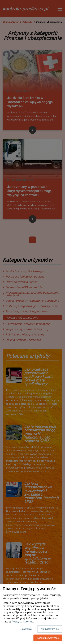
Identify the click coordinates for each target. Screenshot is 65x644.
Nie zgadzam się (50, 629)
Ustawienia (26, 629)
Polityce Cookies (23, 621)
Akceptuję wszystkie (48, 638)
